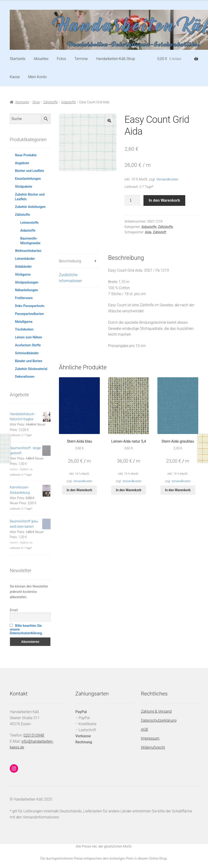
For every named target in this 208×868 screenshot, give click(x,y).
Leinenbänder (25, 259)
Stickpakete (24, 187)
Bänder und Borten (29, 361)
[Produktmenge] (132, 200)
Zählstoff (160, 232)
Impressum (150, 738)
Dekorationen (25, 377)
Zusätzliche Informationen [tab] (70, 278)
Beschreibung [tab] (70, 261)
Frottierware (24, 298)
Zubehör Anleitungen (30, 207)
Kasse (15, 77)
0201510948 (34, 735)
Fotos (62, 59)
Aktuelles (41, 59)
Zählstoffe (50, 102)
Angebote (22, 163)
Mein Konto (37, 77)
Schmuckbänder (27, 353)
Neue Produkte (26, 155)
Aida (148, 232)
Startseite (18, 59)
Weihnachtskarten (28, 251)
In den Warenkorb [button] (79, 490)
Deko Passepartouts (30, 306)
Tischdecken (24, 329)
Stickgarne (23, 274)
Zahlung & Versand (156, 711)
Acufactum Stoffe (28, 345)
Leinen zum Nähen (29, 337)
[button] (109, 121)
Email (14, 610)
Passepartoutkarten (29, 314)
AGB (145, 729)
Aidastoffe (69, 102)
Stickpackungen (27, 282)
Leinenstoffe (29, 223)
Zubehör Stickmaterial (31, 369)
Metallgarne (24, 322)
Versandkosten (167, 179)
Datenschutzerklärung (159, 720)
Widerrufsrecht (153, 747)
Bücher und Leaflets (30, 171)
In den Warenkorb (164, 200)
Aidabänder (23, 267)
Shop (36, 102)
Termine (81, 59)
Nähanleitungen (27, 290)
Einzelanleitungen (28, 179)
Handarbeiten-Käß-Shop (116, 59)
